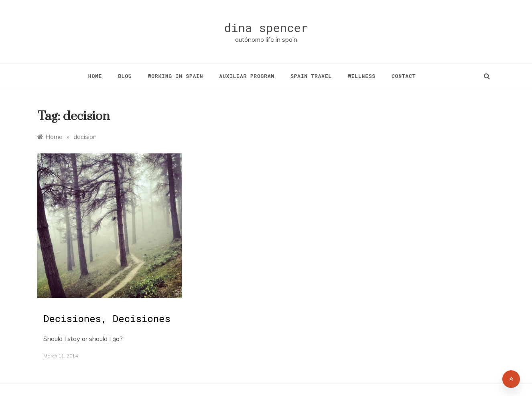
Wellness (362, 76)
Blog (125, 76)
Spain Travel (311, 76)
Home (95, 76)
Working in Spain (176, 76)
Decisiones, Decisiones (107, 318)
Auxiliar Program (247, 76)
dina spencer (266, 28)
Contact (404, 76)
